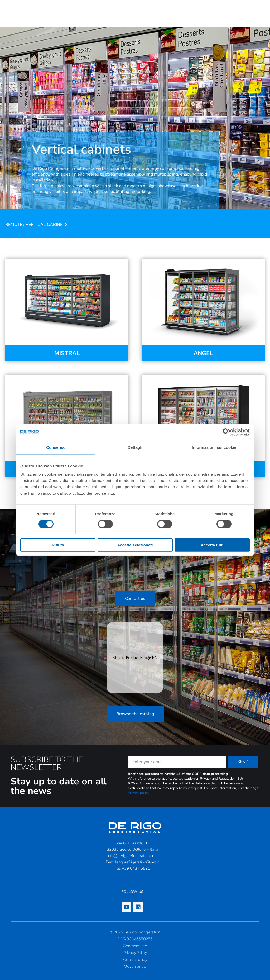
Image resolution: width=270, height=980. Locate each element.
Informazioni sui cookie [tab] (214, 447)
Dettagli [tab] (135, 447)
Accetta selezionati (135, 545)
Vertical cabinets (47, 225)
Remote (14, 225)
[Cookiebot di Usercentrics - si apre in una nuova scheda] (227, 432)
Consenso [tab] (56, 447)
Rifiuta (58, 545)
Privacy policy (139, 793)
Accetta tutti (212, 545)
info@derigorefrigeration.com (132, 856)
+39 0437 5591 (136, 868)
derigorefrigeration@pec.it (136, 862)
